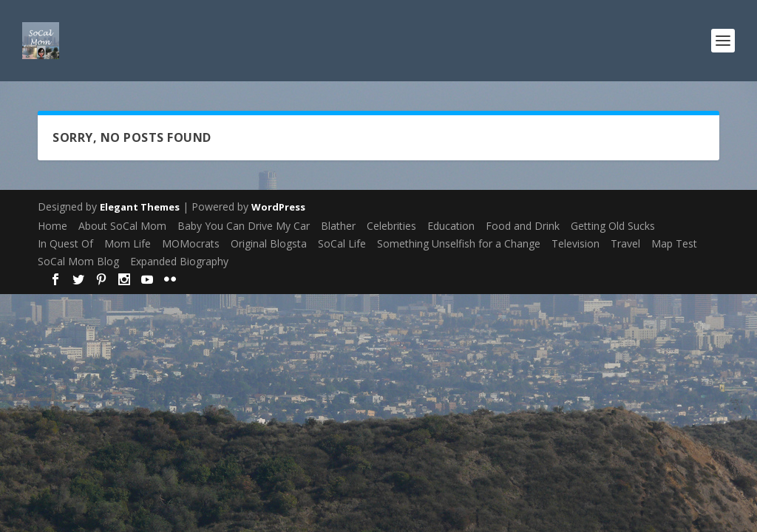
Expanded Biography (179, 261)
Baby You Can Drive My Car (244, 226)
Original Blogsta (269, 243)
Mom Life (128, 243)
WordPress (278, 207)
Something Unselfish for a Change (459, 243)
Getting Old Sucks (613, 226)
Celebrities (391, 226)
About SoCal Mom (122, 226)
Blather (338, 226)
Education (451, 226)
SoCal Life (342, 243)
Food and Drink (523, 226)
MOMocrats (191, 243)
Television (576, 243)
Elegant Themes (140, 207)
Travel (625, 243)
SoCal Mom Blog (78, 261)
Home (52, 226)
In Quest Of (65, 243)
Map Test (674, 243)
